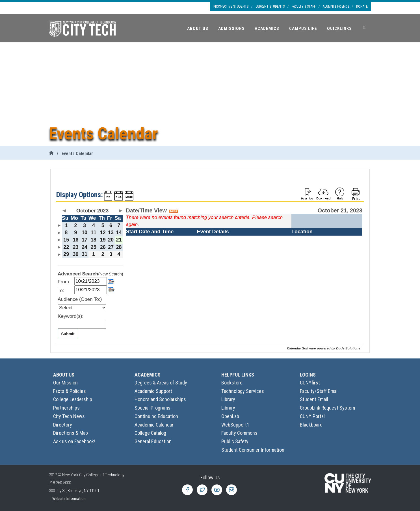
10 (85, 232)
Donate (362, 6)
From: (64, 282)
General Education (153, 441)
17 (85, 240)
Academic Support (153, 391)
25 (94, 247)
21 (119, 240)
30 (75, 254)
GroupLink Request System (327, 408)
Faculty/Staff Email (319, 391)
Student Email (314, 399)
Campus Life (303, 29)
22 (66, 247)
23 (75, 247)
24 (85, 247)
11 (94, 232)
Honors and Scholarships (160, 399)
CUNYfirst (310, 383)
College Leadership (73, 399)
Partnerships (66, 408)
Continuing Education (156, 416)
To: (61, 291)
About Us (198, 29)
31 (85, 254)
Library (228, 399)
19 (103, 240)
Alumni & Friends (336, 6)
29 (66, 254)
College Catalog (150, 433)
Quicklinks (339, 29)
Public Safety (235, 441)
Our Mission (65, 383)
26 (103, 247)
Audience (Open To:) (80, 299)
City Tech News (69, 416)
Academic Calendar (154, 425)
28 (119, 247)
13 (111, 232)
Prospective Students (231, 6)
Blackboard (311, 425)
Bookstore (232, 383)
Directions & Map (71, 433)
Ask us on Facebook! (74, 441)
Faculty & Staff (304, 6)
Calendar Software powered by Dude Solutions (324, 348)
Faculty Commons (239, 433)
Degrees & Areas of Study (161, 383)
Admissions (231, 29)
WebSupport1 (235, 425)
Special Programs (152, 408)
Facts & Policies (70, 391)
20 (111, 240)
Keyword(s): (71, 316)
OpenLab (230, 416)
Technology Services (243, 391)
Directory (63, 425)
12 (103, 232)
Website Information (69, 499)
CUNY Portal (312, 416)
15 (66, 240)
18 (94, 240)
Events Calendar (77, 154)
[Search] (364, 27)
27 (111, 247)
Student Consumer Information (253, 450)
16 (75, 240)
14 (119, 232)
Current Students (270, 6)
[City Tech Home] (51, 154)
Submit (68, 334)
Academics (267, 29)
